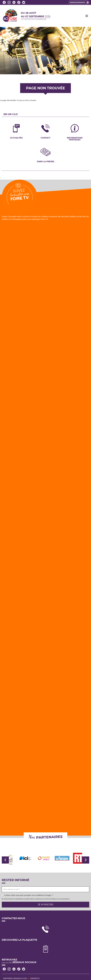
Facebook (4, 2)
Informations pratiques (75, 139)
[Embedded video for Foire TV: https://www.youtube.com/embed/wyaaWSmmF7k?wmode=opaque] (45, 654)
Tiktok (19, 2)
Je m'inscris (46, 905)
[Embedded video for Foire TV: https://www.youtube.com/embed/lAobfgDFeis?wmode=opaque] (45, 349)
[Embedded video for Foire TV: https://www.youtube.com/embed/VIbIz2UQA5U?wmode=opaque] (45, 756)
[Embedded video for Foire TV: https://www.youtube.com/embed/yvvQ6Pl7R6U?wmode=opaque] (45, 400)
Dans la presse (45, 161)
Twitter (24, 2)
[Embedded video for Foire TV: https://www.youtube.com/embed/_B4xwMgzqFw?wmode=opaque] (45, 705)
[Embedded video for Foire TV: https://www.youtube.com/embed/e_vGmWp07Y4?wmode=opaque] (45, 502)
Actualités (16, 138)
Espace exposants (79, 2)
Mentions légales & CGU (15, 978)
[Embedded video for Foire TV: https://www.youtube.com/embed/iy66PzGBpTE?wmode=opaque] (45, 604)
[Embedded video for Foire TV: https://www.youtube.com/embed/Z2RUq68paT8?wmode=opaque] (45, 451)
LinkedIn (14, 2)
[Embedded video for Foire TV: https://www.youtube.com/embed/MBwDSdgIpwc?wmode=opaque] (45, 298)
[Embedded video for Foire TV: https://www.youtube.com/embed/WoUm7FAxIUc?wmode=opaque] (45, 553)
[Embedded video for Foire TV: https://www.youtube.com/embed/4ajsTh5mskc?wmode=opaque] (45, 247)
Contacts (35, 978)
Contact (45, 138)
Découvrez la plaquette (19, 940)
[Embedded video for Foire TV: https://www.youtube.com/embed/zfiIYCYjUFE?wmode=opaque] (45, 807)
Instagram (9, 2)
